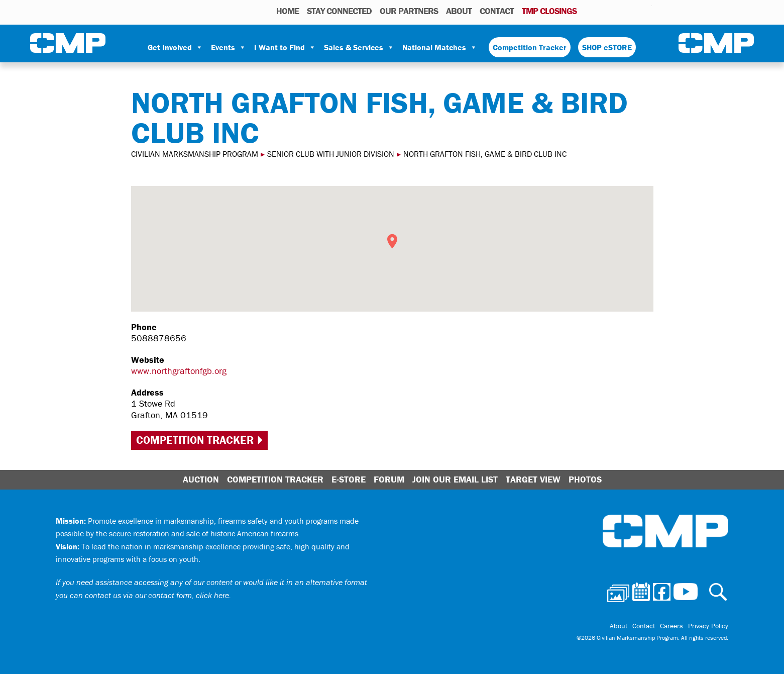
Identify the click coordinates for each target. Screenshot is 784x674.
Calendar (604, 11)
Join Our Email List (455, 479)
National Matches (440, 47)
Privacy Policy (708, 626)
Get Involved (175, 47)
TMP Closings (549, 11)
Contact (497, 11)
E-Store (349, 479)
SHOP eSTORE (607, 47)
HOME (288, 11)
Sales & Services (359, 47)
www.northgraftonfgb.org (179, 371)
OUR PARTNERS (409, 11)
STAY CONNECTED (339, 11)
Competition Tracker (530, 47)
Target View (533, 479)
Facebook (618, 11)
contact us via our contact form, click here (157, 595)
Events (229, 47)
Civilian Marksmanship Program (68, 43)
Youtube (646, 11)
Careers (671, 626)
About (459, 11)
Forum (389, 479)
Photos (588, 11)
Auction (201, 479)
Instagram (631, 11)
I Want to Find (285, 47)
